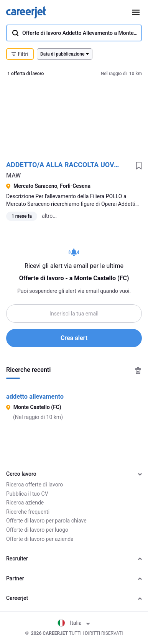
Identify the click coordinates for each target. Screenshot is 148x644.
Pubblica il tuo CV (27, 494)
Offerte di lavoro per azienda (40, 539)
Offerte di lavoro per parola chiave (46, 521)
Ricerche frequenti (28, 512)
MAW (13, 175)
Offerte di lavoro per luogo (37, 530)
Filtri (20, 54)
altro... (49, 216)
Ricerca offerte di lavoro (35, 485)
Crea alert (74, 338)
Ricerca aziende (25, 503)
